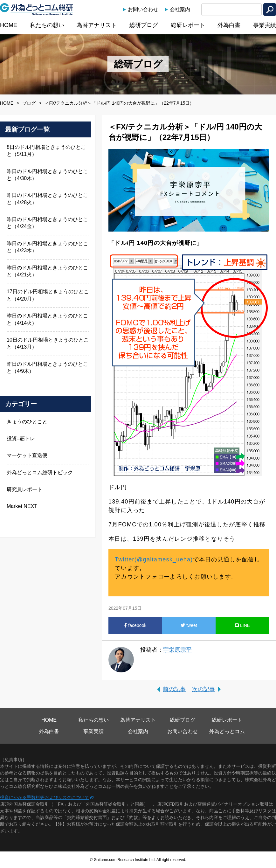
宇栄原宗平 (177, 650)
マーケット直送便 (27, 455)
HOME (9, 25)
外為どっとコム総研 (37, 9)
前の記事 (174, 689)
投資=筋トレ (21, 438)
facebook (135, 625)
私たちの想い (47, 25)
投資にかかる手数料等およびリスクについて (45, 797)
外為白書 (229, 25)
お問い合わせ (143, 9)
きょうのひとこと (27, 422)
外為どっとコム (227, 731)
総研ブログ (144, 25)
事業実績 (265, 25)
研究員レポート (24, 489)
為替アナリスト (97, 25)
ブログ (29, 103)
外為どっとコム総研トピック (40, 472)
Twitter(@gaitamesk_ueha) (154, 559)
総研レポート (188, 25)
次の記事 (204, 689)
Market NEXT (22, 506)
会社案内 (180, 9)
